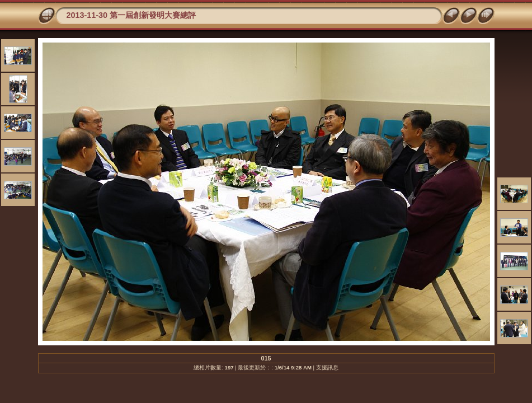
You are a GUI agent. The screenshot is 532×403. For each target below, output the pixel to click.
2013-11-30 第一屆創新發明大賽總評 (131, 15)
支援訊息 (327, 367)
